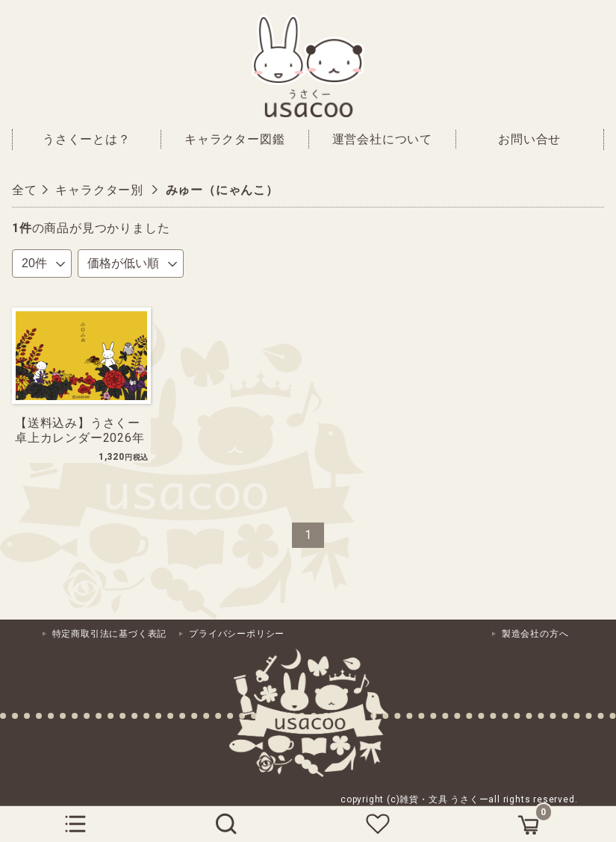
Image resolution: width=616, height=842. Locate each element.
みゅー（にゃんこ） (222, 190)
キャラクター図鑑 (234, 139)
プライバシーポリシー (237, 634)
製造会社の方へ (535, 634)
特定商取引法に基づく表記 (110, 634)
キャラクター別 (99, 190)
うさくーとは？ (87, 139)
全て (25, 190)
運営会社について (382, 139)
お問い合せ (529, 139)
